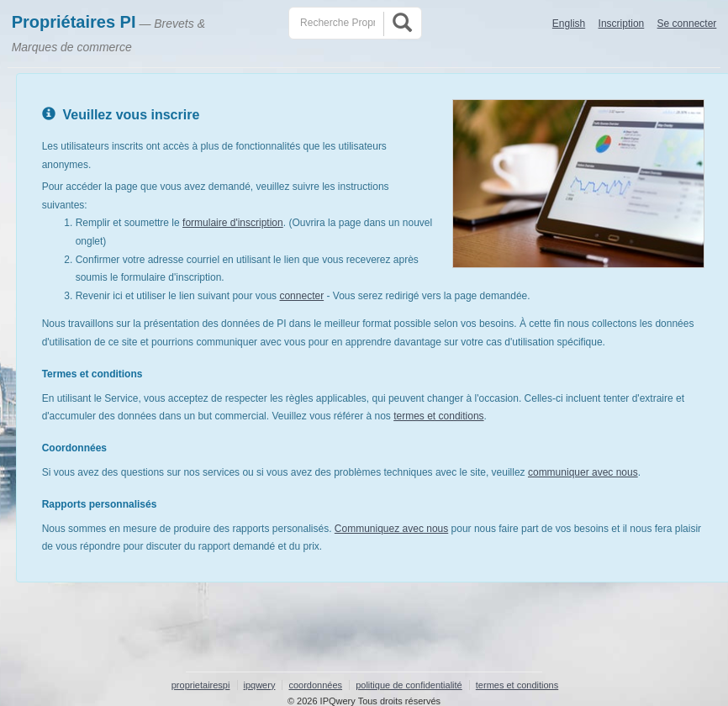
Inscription (622, 24)
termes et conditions (438, 416)
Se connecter (687, 24)
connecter (301, 296)
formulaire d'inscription (233, 223)
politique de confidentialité (409, 685)
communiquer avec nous (583, 472)
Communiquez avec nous (391, 529)
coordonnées (315, 685)
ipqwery (260, 685)
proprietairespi (201, 685)
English (569, 24)
